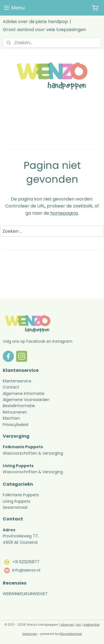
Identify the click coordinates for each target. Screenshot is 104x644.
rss (78, 625)
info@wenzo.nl (26, 570)
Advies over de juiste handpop (35, 22)
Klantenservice (17, 381)
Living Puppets (17, 501)
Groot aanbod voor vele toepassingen (44, 30)
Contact (11, 387)
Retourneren (15, 412)
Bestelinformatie (19, 406)
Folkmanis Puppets (21, 495)
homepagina (64, 213)
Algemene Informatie (24, 394)
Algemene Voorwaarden (26, 400)
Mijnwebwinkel (71, 634)
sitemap (67, 625)
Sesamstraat (15, 507)
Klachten (11, 418)
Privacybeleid (16, 425)
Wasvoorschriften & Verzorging (33, 453)
